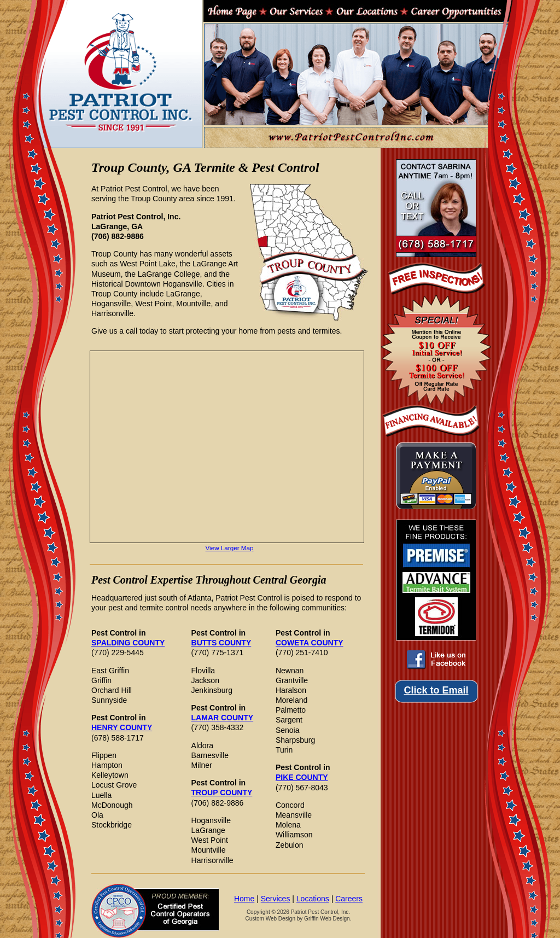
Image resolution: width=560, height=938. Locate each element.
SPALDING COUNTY (128, 643)
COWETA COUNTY (310, 643)
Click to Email (436, 690)
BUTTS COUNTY (221, 643)
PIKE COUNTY (302, 777)
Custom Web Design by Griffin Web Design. (298, 919)
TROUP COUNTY (222, 793)
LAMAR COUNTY (223, 718)
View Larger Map (230, 548)
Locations (313, 899)
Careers (349, 899)
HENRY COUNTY (122, 727)
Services (276, 899)
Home (244, 899)
